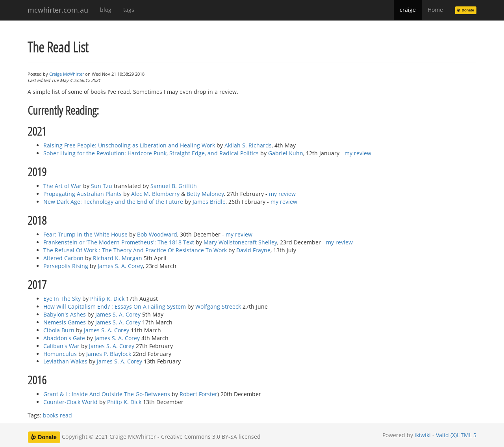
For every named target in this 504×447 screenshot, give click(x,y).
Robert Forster (198, 394)
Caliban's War (61, 346)
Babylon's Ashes (65, 314)
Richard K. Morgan (118, 258)
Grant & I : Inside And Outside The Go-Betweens (107, 394)
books (51, 415)
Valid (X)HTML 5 (456, 435)
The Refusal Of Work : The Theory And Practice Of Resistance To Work (135, 250)
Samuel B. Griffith (174, 186)
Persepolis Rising (66, 266)
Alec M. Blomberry (155, 194)
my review (358, 153)
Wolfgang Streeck (218, 306)
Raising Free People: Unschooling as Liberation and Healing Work (129, 145)
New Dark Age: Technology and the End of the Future (113, 202)
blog (106, 10)
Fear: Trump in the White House (85, 234)
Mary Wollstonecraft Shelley (240, 242)
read (66, 415)
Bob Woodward (157, 234)
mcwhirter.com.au (58, 10)
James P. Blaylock (109, 354)
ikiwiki (423, 435)
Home (435, 10)
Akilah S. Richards (248, 145)
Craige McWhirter (67, 74)
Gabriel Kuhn (286, 153)
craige (408, 10)
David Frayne (253, 250)
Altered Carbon (63, 258)
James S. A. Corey (120, 266)
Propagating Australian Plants (82, 194)
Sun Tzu (102, 186)
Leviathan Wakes (65, 361)
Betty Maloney (205, 194)
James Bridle (209, 202)
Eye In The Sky (62, 299)
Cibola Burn (59, 330)
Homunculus (60, 354)
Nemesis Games (65, 322)
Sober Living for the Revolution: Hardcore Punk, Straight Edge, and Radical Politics (151, 153)
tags (129, 10)
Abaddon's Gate (64, 338)
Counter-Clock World (70, 402)
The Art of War (62, 186)
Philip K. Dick (107, 299)
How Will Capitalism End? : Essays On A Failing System (115, 306)
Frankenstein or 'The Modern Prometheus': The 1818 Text (119, 242)
